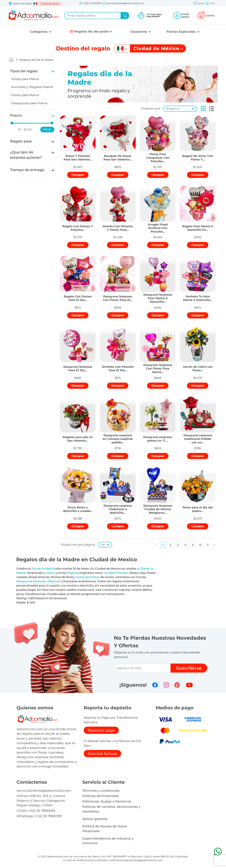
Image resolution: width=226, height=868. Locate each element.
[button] (35, 4)
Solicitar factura (102, 754)
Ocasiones (139, 32)
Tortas (80, 577)
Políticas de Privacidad (100, 796)
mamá (50, 573)
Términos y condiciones (101, 791)
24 (103, 545)
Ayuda (199, 4)
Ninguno (173, 108)
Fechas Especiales (181, 32)
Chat (210, 4)
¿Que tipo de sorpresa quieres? (26, 155)
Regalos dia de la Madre (37, 60)
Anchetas (93, 577)
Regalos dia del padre (91, 31)
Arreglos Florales (116, 573)
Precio (16, 115)
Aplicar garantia (95, 819)
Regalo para (21, 141)
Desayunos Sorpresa (31, 581)
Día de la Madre (43, 569)
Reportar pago (101, 730)
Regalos (73, 573)
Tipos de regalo (24, 71)
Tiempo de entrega (27, 170)
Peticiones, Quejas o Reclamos (107, 801)
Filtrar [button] (47, 129)
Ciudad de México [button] (50, 4)
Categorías (39, 32)
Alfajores (54, 581)
